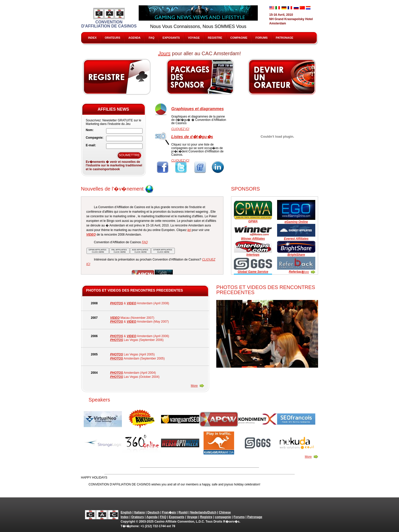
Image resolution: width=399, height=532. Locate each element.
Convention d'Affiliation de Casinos (109, 18)
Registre (215, 38)
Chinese (225, 512)
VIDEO (131, 303)
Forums (262, 38)
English (126, 512)
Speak (282, 77)
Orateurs (113, 38)
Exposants (171, 38)
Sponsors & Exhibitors (200, 77)
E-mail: (91, 145)
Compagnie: (95, 138)
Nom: (90, 130)
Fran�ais (169, 512)
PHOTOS (117, 303)
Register (117, 77)
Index (92, 38)
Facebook (163, 167)
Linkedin (218, 167)
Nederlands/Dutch (203, 512)
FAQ (152, 38)
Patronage (285, 38)
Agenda (135, 38)
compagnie (239, 38)
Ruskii (183, 512)
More (305, 272)
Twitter (181, 167)
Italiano (139, 512)
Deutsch (153, 512)
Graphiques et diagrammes (197, 109)
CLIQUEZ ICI (180, 129)
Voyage (194, 38)
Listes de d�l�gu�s (192, 137)
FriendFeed (200, 167)
